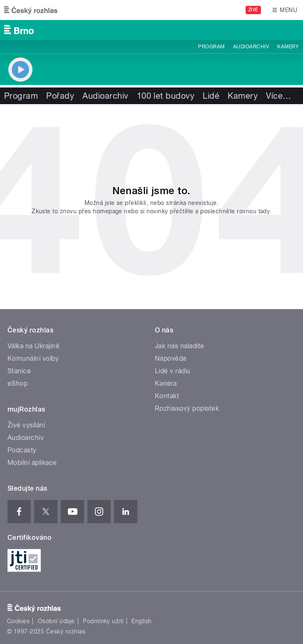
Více (278, 96)
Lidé (211, 96)
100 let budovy (166, 96)
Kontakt (167, 396)
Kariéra (166, 383)
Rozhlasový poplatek (187, 408)
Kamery (288, 47)
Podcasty (22, 450)
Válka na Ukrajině (34, 346)
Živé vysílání (26, 425)
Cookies (18, 621)
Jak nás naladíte (180, 346)
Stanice (19, 371)
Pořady (60, 96)
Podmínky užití (103, 621)
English (142, 621)
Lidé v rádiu (173, 371)
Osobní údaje (56, 621)
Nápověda (171, 358)
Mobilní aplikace (32, 463)
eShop (17, 383)
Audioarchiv (251, 47)
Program (211, 47)
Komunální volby (33, 358)
